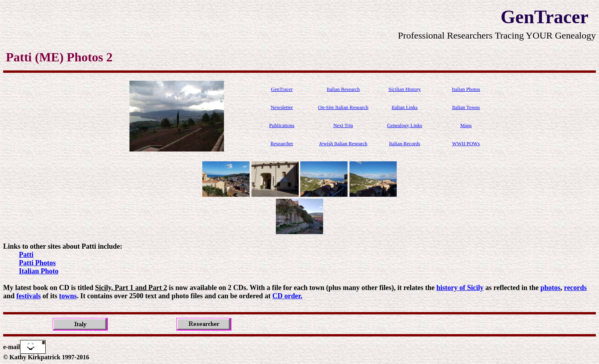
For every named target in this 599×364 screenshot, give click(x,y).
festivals (29, 296)
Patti (26, 255)
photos (550, 288)
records (575, 288)
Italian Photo (39, 271)
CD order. (287, 296)
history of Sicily (460, 288)
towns (68, 296)
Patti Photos (37, 263)
